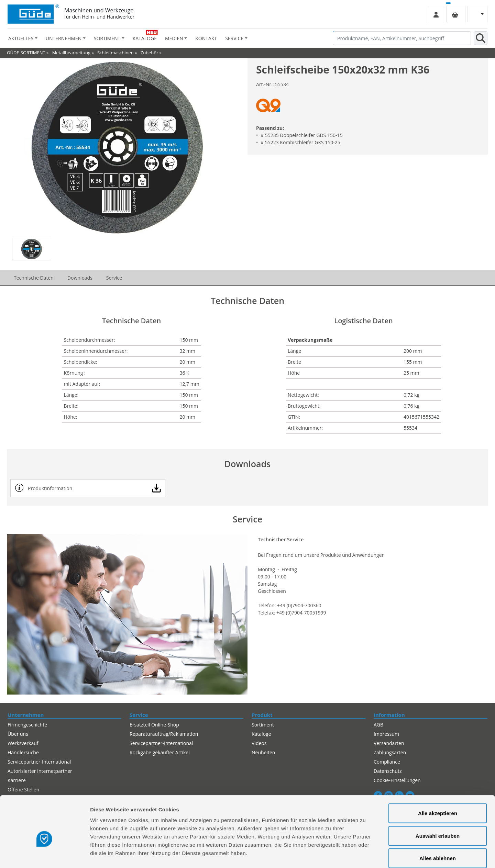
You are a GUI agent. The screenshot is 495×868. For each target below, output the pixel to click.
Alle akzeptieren (438, 778)
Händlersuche (23, 752)
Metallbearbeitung (71, 53)
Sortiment (263, 725)
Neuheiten (263, 752)
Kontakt (206, 38)
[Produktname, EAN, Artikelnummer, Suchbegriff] (402, 38)
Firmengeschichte (27, 725)
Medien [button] (174, 38)
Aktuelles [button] (21, 38)
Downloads (80, 278)
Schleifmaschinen (115, 53)
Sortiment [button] (107, 38)
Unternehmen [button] (64, 38)
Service (114, 278)
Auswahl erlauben (438, 801)
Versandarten (389, 743)
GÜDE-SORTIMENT (26, 53)
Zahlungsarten (390, 752)
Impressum (386, 734)
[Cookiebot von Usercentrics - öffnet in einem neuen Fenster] (45, 855)
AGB (378, 725)
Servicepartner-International (161, 743)
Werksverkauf (23, 743)
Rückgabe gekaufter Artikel (160, 752)
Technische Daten (34, 278)
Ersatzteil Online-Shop (154, 725)
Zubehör (150, 53)
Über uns (18, 734)
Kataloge (145, 38)
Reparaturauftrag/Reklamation (164, 734)
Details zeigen (366, 854)
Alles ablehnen (438, 823)
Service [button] (234, 38)
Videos (259, 743)
